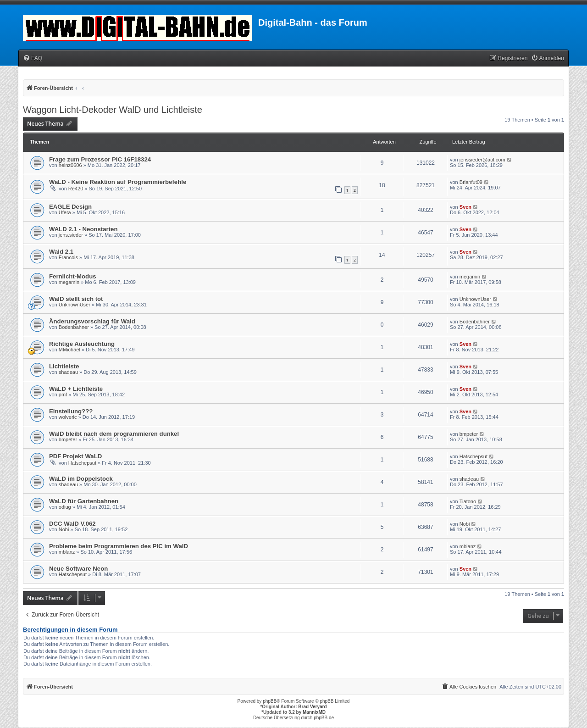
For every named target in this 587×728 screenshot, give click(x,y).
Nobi (64, 529)
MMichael (69, 350)
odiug (65, 507)
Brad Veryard (312, 707)
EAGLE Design (70, 207)
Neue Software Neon (78, 569)
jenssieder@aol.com (482, 160)
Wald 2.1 (61, 252)
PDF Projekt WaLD (75, 456)
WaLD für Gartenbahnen (84, 501)
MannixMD (314, 712)
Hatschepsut (82, 463)
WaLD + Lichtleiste (76, 389)
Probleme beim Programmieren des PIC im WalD (119, 546)
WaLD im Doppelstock (81, 479)
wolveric (68, 417)
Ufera (65, 212)
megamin (69, 282)
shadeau (68, 372)
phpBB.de (324, 718)
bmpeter (68, 439)
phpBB (270, 701)
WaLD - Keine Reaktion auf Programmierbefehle (118, 182)
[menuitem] (33, 58)
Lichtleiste (64, 366)
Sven (465, 207)
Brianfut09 (471, 182)
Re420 (76, 189)
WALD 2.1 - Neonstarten (83, 229)
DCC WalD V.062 (72, 524)
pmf (63, 395)
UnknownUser (75, 305)
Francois (68, 257)
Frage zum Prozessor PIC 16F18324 (100, 159)
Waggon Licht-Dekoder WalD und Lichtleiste (113, 110)
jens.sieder (71, 235)
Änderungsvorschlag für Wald (92, 321)
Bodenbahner (74, 327)
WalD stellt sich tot (76, 299)
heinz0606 (70, 165)
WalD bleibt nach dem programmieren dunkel (114, 434)
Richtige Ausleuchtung (82, 344)
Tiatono (468, 501)
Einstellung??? (71, 411)
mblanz (67, 552)
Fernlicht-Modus (73, 276)
